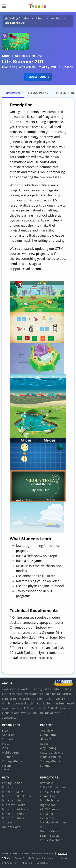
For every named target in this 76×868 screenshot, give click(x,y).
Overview (13, 93)
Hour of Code (11, 827)
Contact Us (43, 863)
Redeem (46, 744)
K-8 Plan (56, 18)
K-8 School (47, 818)
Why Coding (48, 748)
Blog (5, 730)
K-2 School (47, 814)
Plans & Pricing (50, 757)
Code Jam (8, 822)
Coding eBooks (12, 761)
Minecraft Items (13, 814)
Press (6, 744)
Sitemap (8, 757)
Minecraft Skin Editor (17, 796)
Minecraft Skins (13, 792)
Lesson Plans (38, 93)
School (40, 18)
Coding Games (12, 783)
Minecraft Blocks (14, 805)
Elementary (48, 796)
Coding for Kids (19, 18)
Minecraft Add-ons (15, 809)
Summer (46, 766)
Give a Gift (47, 739)
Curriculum (48, 735)
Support (8, 739)
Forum (6, 766)
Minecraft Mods (13, 818)
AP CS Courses (50, 809)
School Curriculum (53, 787)
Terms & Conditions (43, 853)
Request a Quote (52, 840)
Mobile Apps (11, 752)
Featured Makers (52, 752)
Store (6, 770)
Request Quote (38, 77)
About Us (8, 735)
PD (42, 827)
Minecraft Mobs (13, 800)
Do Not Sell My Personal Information (35, 858)
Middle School (50, 800)
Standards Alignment (55, 822)
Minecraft (9, 787)
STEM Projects (50, 836)
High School (48, 805)
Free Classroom (51, 792)
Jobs (5, 748)
